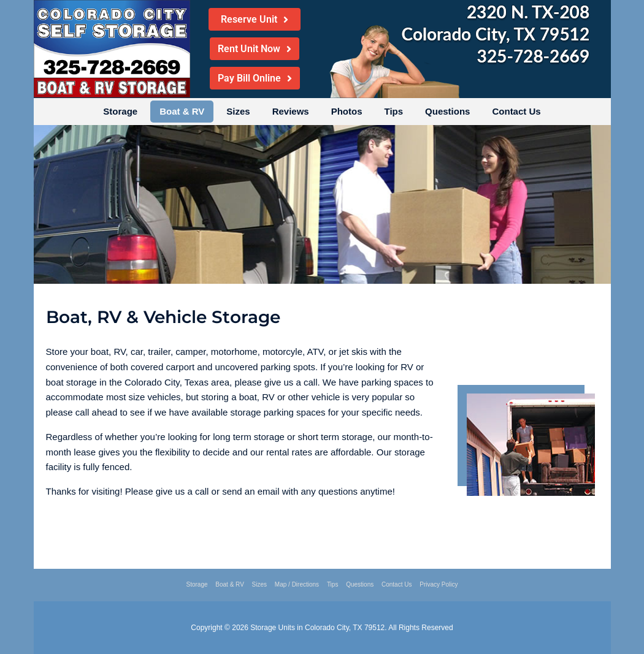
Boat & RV (182, 111)
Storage (120, 111)
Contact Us (516, 111)
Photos (347, 111)
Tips (394, 111)
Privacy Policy (439, 584)
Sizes (238, 111)
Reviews (291, 111)
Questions (447, 111)
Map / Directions (297, 584)
